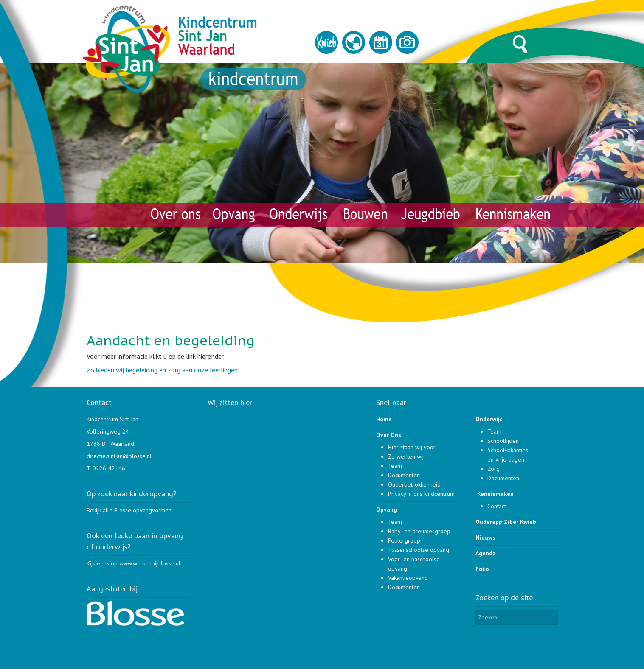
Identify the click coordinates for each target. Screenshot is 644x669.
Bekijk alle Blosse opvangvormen (129, 510)
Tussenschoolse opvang (419, 550)
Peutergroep (404, 540)
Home (384, 419)
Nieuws (485, 537)
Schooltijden (503, 441)
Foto (482, 569)
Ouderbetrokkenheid (414, 484)
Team (395, 466)
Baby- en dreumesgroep (419, 531)
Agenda (486, 553)
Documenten (404, 475)
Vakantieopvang (408, 578)
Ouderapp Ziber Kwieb (506, 522)
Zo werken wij (406, 456)
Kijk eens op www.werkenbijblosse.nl (134, 563)
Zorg (494, 469)
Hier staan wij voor (412, 447)
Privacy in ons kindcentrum (421, 494)
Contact (497, 506)
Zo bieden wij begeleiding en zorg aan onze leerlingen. (163, 370)
